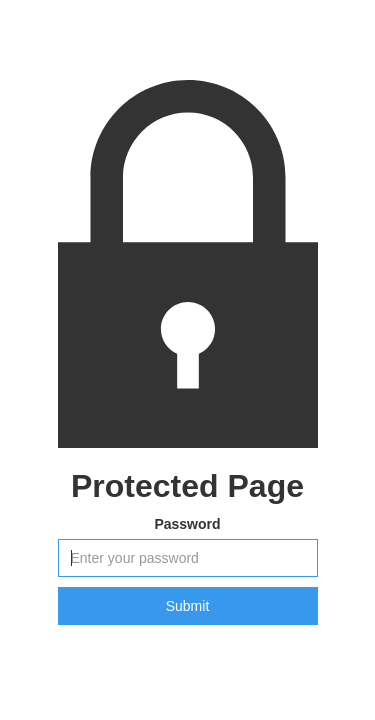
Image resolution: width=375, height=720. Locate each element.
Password (187, 524)
